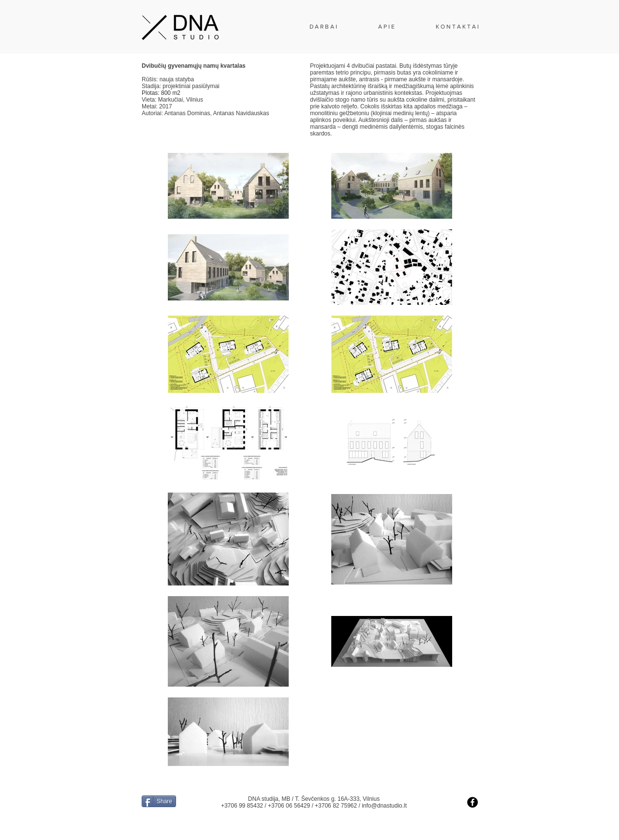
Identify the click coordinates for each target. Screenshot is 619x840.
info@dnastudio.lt (384, 806)
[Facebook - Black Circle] (472, 802)
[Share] (159, 801)
